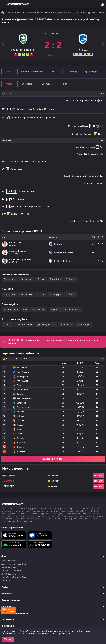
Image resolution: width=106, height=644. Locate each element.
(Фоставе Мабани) (19, 162)
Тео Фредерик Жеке (38, 162)
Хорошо (8, 639)
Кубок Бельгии (11, 310)
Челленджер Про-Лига (34, 310)
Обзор (10, 84)
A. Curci (21, 199)
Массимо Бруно (24, 325)
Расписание (26, 279)
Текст (67, 84)
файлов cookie (66, 634)
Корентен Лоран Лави (27, 109)
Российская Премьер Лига (14, 577)
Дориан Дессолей (27, 191)
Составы (48, 84)
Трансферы (55, 279)
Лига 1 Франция (9, 574)
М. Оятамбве (89, 184)
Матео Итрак (16, 169)
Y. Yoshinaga (75, 221)
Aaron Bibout (66, 325)
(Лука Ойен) (74, 126)
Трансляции (94, 72)
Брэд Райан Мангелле (82, 134)
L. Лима (7, 325)
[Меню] (3, 4)
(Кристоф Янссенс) (19, 207)
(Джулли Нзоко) (88, 221)
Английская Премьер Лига (14, 564)
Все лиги (6, 581)
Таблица (75, 72)
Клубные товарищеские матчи (65, 310)
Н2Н (56, 72)
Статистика (29, 84)
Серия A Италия (9, 561)
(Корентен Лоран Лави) (45, 118)
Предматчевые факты (33, 72)
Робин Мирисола (81, 101)
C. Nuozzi (84, 126)
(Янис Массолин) (46, 109)
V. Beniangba (84, 325)
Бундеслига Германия (12, 571)
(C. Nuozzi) (68, 101)
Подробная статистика (53, 459)
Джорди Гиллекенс (20, 214)
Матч (10, 72)
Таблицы (71, 279)
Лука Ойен (80, 147)
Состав (41, 279)
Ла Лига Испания (9, 567)
